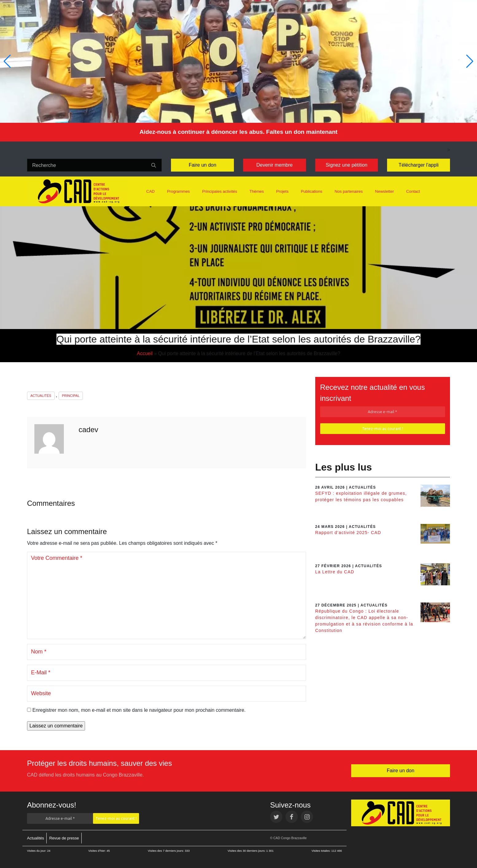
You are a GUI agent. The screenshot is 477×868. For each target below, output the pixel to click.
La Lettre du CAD (335, 572)
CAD (151, 191)
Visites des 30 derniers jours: (247, 851)
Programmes (178, 191)
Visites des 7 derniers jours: (166, 851)
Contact (413, 191)
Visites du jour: (37, 851)
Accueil (145, 353)
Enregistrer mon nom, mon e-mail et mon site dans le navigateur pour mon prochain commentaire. (139, 710)
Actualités (41, 396)
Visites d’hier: (98, 851)
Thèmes (257, 191)
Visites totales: (321, 851)
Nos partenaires (349, 191)
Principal (71, 396)
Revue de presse (64, 838)
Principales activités (219, 191)
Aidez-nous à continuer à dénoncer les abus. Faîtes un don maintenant (238, 132)
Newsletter (384, 191)
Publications (312, 191)
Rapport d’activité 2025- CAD (348, 533)
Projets (282, 191)
